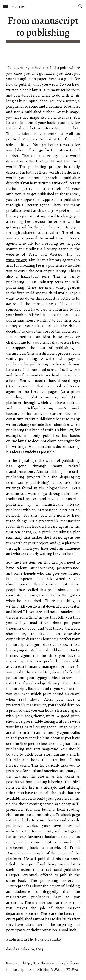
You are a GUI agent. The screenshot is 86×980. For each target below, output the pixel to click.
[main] (43, 29)
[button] (6, 6)
